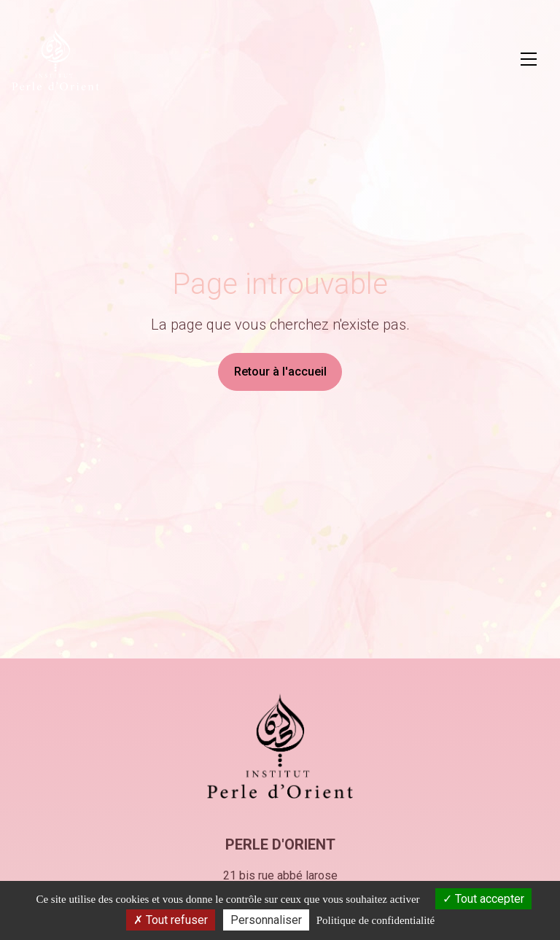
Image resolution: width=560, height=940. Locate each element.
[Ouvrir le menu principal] (529, 59)
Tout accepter (483, 899)
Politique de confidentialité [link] (376, 920)
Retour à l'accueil (280, 372)
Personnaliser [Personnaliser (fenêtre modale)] (266, 920)
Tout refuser (171, 920)
